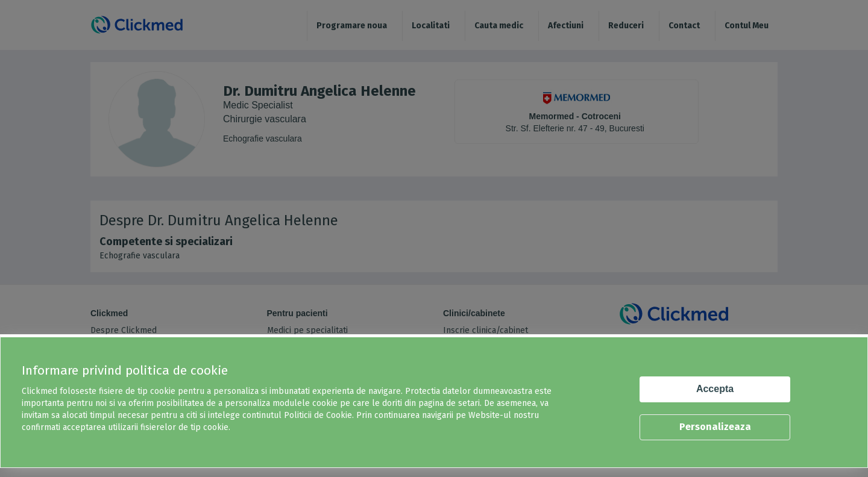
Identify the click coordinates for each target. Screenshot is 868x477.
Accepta (715, 389)
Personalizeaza (715, 427)
